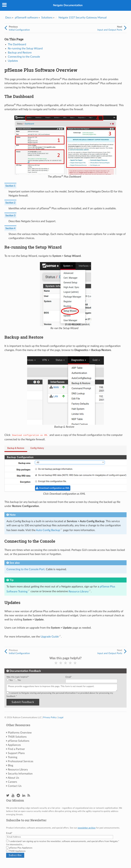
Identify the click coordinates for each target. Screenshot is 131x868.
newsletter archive (87, 828)
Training (13, 757)
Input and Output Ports (110, 30)
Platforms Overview (20, 733)
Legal (61, 717)
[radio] (11, 680)
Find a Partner (16, 749)
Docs (8, 18)
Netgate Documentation (68, 5)
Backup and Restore (20, 53)
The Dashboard (17, 44)
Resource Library (79, 592)
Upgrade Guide (50, 637)
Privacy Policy (50, 717)
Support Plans (16, 753)
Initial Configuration (19, 30)
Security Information (20, 774)
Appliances (14, 745)
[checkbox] (35, 680)
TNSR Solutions (17, 737)
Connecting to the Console (24, 57)
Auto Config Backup (48, 530)
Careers (12, 782)
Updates (13, 61)
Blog (10, 765)
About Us (13, 778)
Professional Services (21, 761)
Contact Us (15, 786)
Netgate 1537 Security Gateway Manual (83, 18)
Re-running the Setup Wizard (25, 49)
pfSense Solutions (19, 741)
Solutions (47, 18)
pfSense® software (26, 18)
